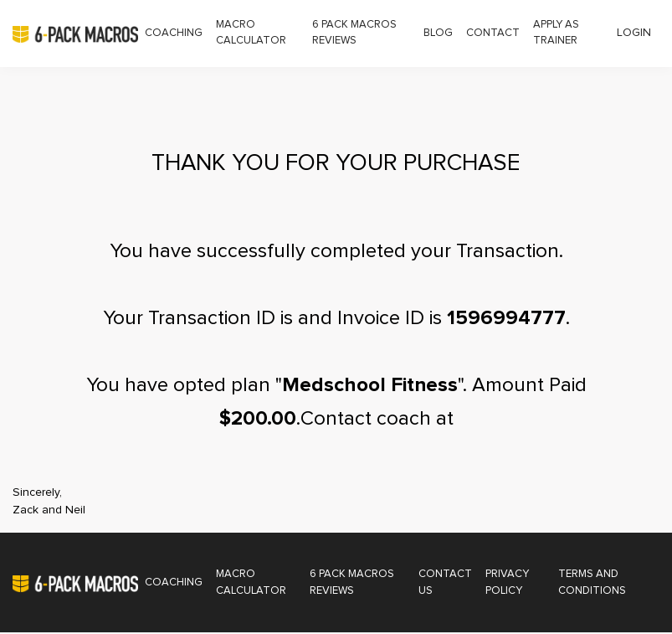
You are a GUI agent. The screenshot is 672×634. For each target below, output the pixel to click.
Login (634, 33)
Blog (438, 33)
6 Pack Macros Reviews (354, 33)
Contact (493, 33)
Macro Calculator (251, 33)
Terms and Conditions (592, 584)
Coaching (174, 33)
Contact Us (446, 584)
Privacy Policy (508, 584)
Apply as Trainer (556, 33)
